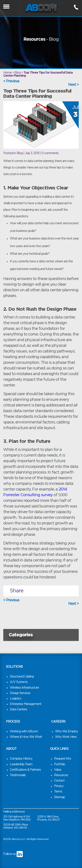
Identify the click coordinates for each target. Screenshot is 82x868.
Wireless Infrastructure (24, 688)
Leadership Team (21, 764)
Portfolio (60, 764)
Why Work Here (66, 737)
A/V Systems (19, 682)
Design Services (20, 693)
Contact (59, 781)
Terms (58, 792)
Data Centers (18, 710)
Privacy (59, 786)
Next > (73, 85)
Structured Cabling (22, 677)
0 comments (50, 153)
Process (13, 722)
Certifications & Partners (25, 770)
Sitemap (59, 797)
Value (58, 770)
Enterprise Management (26, 704)
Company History (21, 759)
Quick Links (59, 749)
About (11, 749)
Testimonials (18, 775)
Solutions (14, 667)
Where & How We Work (26, 737)
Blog (20, 153)
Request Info (63, 759)
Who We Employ (66, 731)
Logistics (16, 699)
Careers (58, 722)
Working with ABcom (24, 731)
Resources (61, 775)
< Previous (11, 81)
